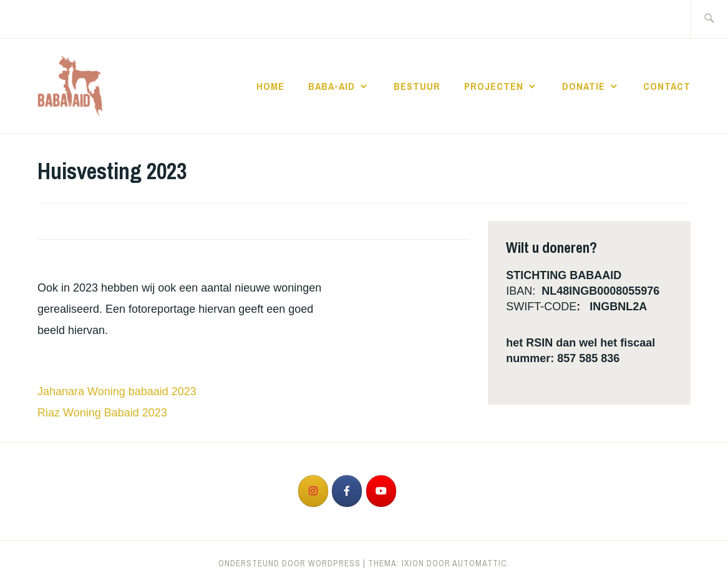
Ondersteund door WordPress (289, 563)
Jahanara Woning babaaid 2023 (117, 391)
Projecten (494, 86)
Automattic (480, 563)
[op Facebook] (347, 491)
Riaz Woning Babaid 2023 (102, 413)
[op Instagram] (313, 491)
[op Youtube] (381, 491)
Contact (667, 86)
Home (270, 86)
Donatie (584, 86)
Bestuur (417, 86)
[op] (415, 491)
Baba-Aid (332, 86)
